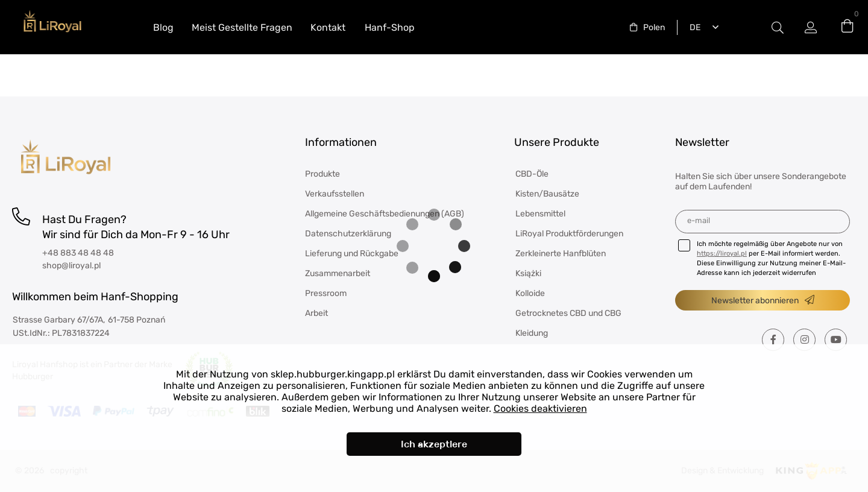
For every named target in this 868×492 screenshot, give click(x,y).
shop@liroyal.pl (71, 266)
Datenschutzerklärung (348, 234)
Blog (163, 27)
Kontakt (328, 27)
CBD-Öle (532, 174)
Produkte (322, 174)
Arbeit (316, 313)
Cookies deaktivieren (540, 408)
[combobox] (647, 27)
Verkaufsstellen (335, 194)
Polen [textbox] (654, 27)
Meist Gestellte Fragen (242, 27)
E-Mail (699, 220)
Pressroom (326, 293)
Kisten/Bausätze (547, 194)
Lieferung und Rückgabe (352, 254)
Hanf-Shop (390, 27)
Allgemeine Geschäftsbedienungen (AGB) (385, 214)
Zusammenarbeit (338, 273)
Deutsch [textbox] (693, 27)
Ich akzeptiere (434, 444)
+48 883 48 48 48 (78, 253)
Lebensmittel (540, 214)
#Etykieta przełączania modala (778, 27)
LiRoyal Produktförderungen (569, 234)
